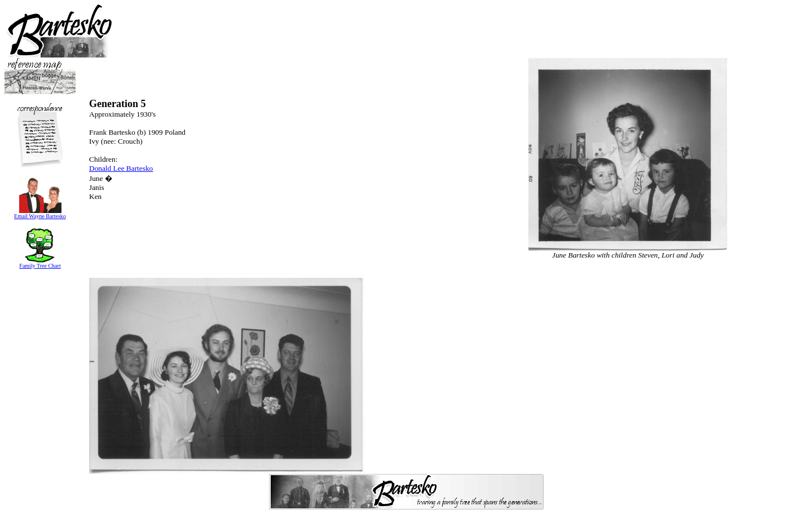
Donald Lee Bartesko (121, 168)
